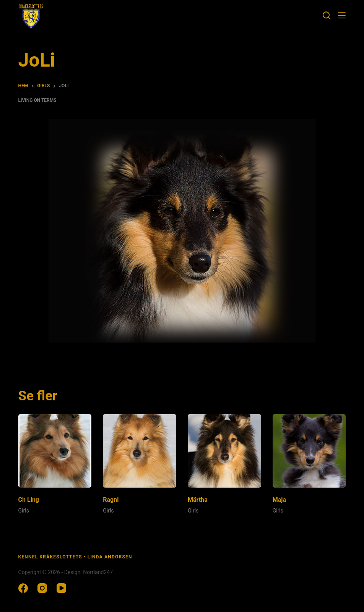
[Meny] (342, 15)
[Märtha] (224, 451)
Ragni (111, 500)
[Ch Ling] (55, 451)
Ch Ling (29, 500)
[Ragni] (140, 451)
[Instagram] (42, 588)
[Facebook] (23, 588)
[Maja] (309, 451)
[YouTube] (61, 588)
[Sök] (327, 15)
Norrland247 (98, 572)
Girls (24, 511)
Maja (279, 500)
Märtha (198, 500)
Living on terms (37, 100)
